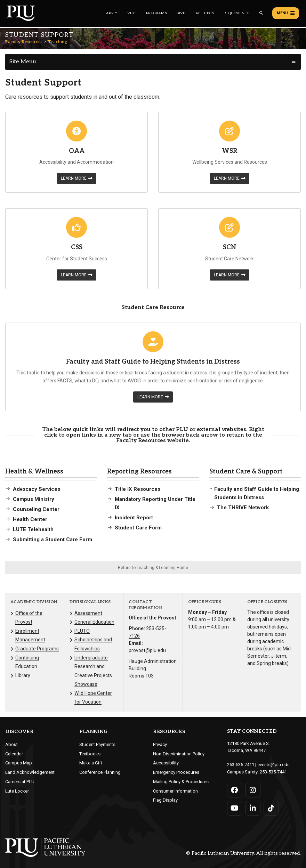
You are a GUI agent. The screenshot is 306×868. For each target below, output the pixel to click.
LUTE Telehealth (33, 529)
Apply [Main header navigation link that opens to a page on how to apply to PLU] (112, 13)
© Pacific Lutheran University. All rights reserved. (243, 853)
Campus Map (19, 763)
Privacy (160, 744)
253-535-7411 (241, 765)
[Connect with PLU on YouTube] (235, 808)
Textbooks (90, 754)
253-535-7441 (273, 772)
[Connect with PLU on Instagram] (253, 790)
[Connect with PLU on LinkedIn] (253, 808)
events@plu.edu (273, 765)
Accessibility (166, 763)
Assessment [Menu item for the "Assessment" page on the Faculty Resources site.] (88, 613)
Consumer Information (175, 791)
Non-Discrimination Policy (179, 754)
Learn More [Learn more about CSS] (77, 275)
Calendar (14, 754)
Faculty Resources (24, 42)
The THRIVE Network (243, 508)
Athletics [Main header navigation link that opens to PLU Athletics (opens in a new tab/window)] (205, 13)
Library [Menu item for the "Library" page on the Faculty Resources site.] (23, 675)
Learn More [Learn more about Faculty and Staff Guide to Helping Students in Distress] (153, 397)
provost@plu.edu (147, 650)
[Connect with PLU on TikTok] (271, 808)
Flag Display (165, 800)
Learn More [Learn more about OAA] (77, 178)
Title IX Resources (138, 489)
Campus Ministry (34, 499)
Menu (286, 13)
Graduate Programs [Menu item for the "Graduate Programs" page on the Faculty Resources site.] (37, 649)
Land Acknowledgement (30, 772)
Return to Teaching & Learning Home (153, 568)
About (11, 744)
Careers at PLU (20, 782)
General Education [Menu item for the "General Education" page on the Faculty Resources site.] (94, 622)
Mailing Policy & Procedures (181, 782)
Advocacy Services (37, 489)
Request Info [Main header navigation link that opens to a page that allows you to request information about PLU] (236, 13)
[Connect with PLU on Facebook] (235, 790)
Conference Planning (100, 772)
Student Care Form (138, 528)
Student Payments (97, 744)
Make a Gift (91, 763)
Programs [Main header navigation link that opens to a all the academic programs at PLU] (156, 13)
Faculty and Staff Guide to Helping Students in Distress (257, 493)
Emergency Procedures (176, 772)
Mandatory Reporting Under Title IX (155, 503)
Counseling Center (36, 509)
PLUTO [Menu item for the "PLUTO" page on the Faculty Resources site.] (82, 631)
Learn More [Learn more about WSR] (230, 178)
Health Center (30, 519)
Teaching (58, 42)
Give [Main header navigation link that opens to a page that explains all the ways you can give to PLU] (181, 13)
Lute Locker (17, 791)
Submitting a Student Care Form (53, 540)
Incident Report (134, 518)
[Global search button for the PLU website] (261, 13)
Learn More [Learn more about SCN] (230, 275)
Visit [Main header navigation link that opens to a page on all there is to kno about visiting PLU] (132, 13)
